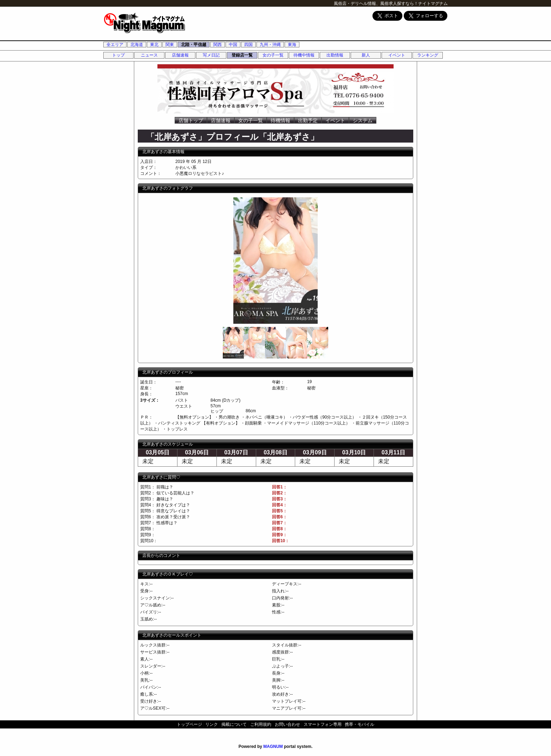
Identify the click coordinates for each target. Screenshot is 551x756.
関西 (218, 45)
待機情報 (280, 120)
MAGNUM (273, 747)
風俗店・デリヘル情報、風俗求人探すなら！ (376, 4)
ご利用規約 (261, 724)
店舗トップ (191, 120)
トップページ (189, 724)
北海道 (137, 45)
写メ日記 (211, 55)
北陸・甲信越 (194, 45)
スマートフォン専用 (323, 724)
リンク (212, 724)
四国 (248, 45)
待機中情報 (304, 55)
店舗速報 (180, 55)
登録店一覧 (242, 55)
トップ (118, 55)
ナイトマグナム (433, 4)
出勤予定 (308, 120)
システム (363, 120)
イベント (397, 55)
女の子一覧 (273, 55)
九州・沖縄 (270, 45)
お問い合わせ (287, 724)
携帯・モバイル (359, 724)
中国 (233, 45)
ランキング (428, 55)
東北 (154, 45)
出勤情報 (335, 55)
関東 (170, 45)
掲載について (234, 724)
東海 (292, 45)
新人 (366, 55)
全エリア (115, 45)
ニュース (149, 55)
